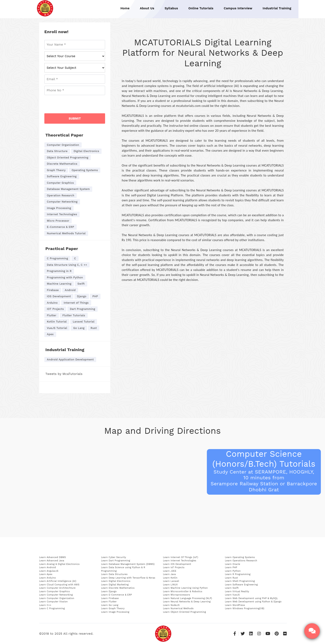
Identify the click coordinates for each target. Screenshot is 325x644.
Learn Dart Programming (116, 561)
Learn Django (109, 591)
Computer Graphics (60, 183)
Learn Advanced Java (52, 561)
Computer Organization (63, 145)
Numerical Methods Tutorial (66, 233)
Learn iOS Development (177, 564)
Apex (50, 334)
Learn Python (233, 571)
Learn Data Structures (114, 574)
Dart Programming (82, 309)
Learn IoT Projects (174, 567)
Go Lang (79, 328)
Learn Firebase (110, 598)
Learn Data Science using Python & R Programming (123, 569)
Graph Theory (56, 170)
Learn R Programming (238, 574)
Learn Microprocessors (177, 595)
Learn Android (48, 567)
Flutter (52, 315)
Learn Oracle (232, 564)
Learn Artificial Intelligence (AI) (58, 581)
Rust (94, 328)
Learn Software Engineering (241, 585)
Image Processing (59, 208)
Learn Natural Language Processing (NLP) (188, 598)
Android (70, 290)
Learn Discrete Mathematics (118, 588)
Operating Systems (85, 170)
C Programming (57, 258)
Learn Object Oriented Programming (185, 612)
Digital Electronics (86, 151)
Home (125, 8)
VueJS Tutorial (57, 328)
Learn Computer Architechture (57, 588)
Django (82, 296)
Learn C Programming (52, 608)
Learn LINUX (170, 585)
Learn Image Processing (115, 612)
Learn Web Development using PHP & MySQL (251, 598)
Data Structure (57, 151)
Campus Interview (238, 8)
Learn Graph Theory (113, 608)
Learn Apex (46, 574)
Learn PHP (231, 567)
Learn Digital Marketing (115, 585)
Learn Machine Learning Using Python (186, 588)
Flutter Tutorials (74, 315)
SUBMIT (75, 118)
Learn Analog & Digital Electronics (59, 564)
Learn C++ (45, 605)
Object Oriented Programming (68, 158)
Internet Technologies (62, 214)
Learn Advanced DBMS (53, 557)
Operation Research (61, 195)
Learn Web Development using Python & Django (253, 602)
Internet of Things (76, 303)
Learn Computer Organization (57, 598)
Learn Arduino (47, 578)
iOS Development (59, 296)
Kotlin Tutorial (57, 322)
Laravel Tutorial (84, 322)
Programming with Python (65, 277)
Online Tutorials (201, 8)
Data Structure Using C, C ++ (67, 265)
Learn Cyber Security (114, 557)
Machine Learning (59, 284)
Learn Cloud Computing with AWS (59, 585)
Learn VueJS (232, 595)
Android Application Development (70, 359)
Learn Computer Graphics (55, 591)
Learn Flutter (109, 602)
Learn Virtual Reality (237, 591)
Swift (81, 284)
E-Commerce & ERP (61, 227)
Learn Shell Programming (240, 581)
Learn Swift (232, 588)
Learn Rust (231, 578)
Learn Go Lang (110, 605)
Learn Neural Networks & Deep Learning (187, 602)
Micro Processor (58, 221)
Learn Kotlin (170, 578)
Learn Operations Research (241, 561)
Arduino (52, 303)
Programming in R (59, 271)
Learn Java (170, 574)
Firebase (53, 290)
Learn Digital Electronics (116, 581)
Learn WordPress (235, 605)
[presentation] (76, 105)
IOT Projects (55, 309)
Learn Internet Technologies (180, 561)
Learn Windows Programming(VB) (245, 608)
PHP (95, 296)
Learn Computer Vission (53, 602)
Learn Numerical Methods (178, 608)
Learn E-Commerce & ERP (117, 595)
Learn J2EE (170, 571)
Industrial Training (277, 8)
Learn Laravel (171, 581)
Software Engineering (62, 176)
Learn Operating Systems (240, 557)
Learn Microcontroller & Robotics (183, 591)
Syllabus (171, 8)
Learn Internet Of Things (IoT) (181, 557)
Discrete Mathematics (62, 164)
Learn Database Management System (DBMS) (128, 564)
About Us (147, 8)
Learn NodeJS (171, 605)
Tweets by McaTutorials (64, 374)
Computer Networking (62, 202)
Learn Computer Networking (56, 595)
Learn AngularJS (49, 571)
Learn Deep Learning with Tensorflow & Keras (128, 578)
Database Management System (68, 189)
